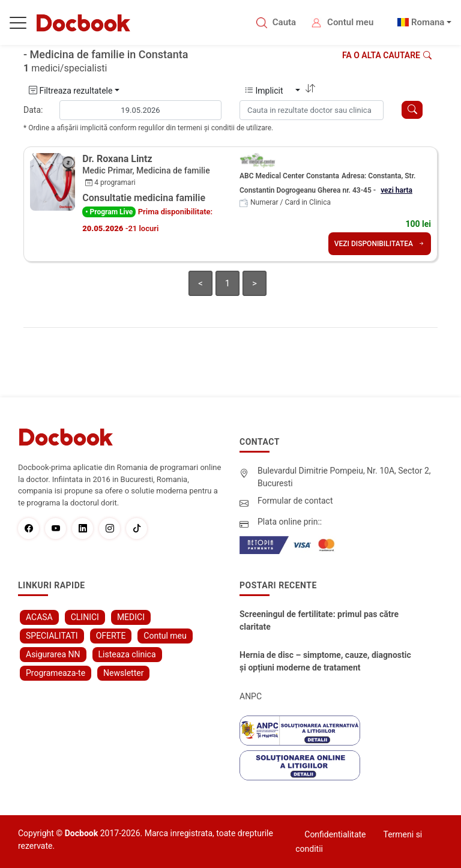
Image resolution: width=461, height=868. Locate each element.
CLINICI (85, 617)
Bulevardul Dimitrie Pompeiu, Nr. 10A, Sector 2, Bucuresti (344, 477)
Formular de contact (295, 501)
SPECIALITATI (52, 636)
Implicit (269, 91)
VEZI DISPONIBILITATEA (380, 244)
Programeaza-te (56, 673)
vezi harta (396, 190)
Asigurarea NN (53, 654)
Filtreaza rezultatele (71, 91)
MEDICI (131, 617)
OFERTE (111, 636)
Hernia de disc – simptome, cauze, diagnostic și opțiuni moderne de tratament (325, 661)
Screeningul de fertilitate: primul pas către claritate (319, 620)
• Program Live (109, 212)
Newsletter (123, 673)
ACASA (39, 617)
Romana (428, 22)
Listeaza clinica (127, 654)
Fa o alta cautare (387, 55)
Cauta (284, 22)
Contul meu (350, 22)
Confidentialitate (335, 834)
